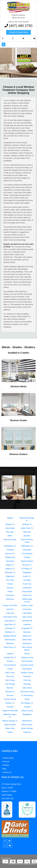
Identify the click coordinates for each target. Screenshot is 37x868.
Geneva (10, 588)
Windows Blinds (18, 386)
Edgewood (10, 576)
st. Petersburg (27, 695)
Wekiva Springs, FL (10, 721)
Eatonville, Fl (10, 573)
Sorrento (10, 695)
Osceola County (27, 665)
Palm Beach (27, 669)
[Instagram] (5, 846)
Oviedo (10, 669)
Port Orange (10, 684)
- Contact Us (6, 772)
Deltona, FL (10, 569)
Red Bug (27, 684)
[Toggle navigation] (4, 44)
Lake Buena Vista (10, 617)
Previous (5, 488)
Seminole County (27, 692)
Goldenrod (27, 588)
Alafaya (10, 518)
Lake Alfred (27, 613)
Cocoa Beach (27, 554)
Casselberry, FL (10, 546)
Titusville (10, 707)
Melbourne (27, 636)
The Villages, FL (27, 703)
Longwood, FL (27, 628)
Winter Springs (27, 728)
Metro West (27, 640)
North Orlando (27, 661)
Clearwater (27, 550)
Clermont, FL (10, 554)
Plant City (10, 676)
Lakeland (27, 624)
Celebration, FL (27, 546)
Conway (27, 557)
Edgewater (27, 573)
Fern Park (10, 580)
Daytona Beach (27, 561)
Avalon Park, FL (27, 528)
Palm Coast (10, 673)
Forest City (27, 584)
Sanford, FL (10, 692)
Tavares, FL (10, 703)
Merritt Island (10, 640)
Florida (10, 584)
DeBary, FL (10, 565)
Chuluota (10, 550)
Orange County (27, 657)
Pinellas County (27, 673)
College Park (10, 557)
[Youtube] (10, 846)
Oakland (10, 654)
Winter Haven (27, 725)
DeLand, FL (27, 565)
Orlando (10, 661)
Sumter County (10, 699)
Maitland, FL (10, 632)
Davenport (10, 561)
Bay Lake (10, 532)
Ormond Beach (10, 665)
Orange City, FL (10, 657)
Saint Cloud (27, 688)
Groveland (10, 595)
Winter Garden (10, 725)
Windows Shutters (19, 454)
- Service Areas (7, 758)
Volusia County (27, 711)
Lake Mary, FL (10, 621)
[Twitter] (9, 841)
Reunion (10, 688)
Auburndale (10, 528)
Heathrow (10, 599)
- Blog (4, 769)
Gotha (10, 591)
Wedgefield (27, 714)
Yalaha (10, 732)
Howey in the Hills (10, 605)
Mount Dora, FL (10, 647)
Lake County (27, 617)
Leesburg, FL (10, 628)
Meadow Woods (10, 636)
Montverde (27, 643)
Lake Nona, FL (10, 624)
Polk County (10, 680)
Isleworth (10, 609)
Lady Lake (10, 613)
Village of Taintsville (10, 711)
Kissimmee (27, 609)
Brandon (27, 536)
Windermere (27, 721)
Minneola (10, 643)
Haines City (27, 595)
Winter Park (10, 728)
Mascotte (27, 632)
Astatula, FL (27, 524)
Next (32, 488)
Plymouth (27, 676)
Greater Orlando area (18, 32)
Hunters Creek (27, 605)
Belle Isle (27, 532)
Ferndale (27, 580)
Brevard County (10, 540)
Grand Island (27, 591)
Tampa (27, 699)
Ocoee (27, 654)
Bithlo (10, 536)
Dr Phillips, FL (27, 569)
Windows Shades (19, 420)
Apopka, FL (10, 524)
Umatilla (27, 707)
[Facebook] (5, 841)
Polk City (27, 680)
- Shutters (5, 765)
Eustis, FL (27, 576)
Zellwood (27, 732)
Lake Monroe (27, 621)
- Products (6, 762)
